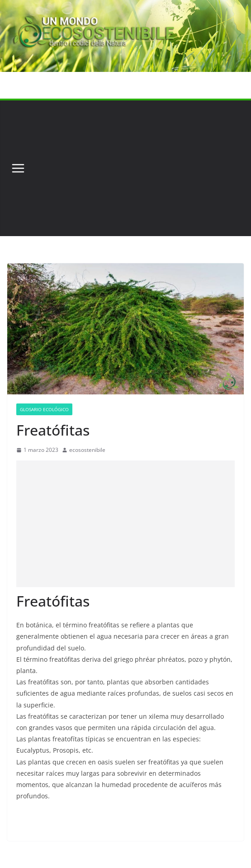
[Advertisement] (136, 168)
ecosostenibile (87, 450)
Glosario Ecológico (44, 409)
